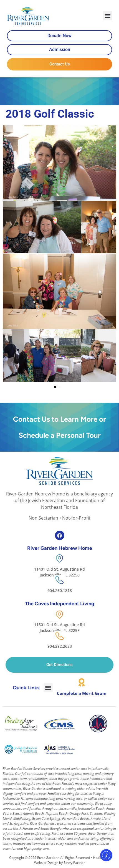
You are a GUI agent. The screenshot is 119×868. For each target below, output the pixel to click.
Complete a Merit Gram (82, 693)
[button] (107, 16)
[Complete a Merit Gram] (82, 682)
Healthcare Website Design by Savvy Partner (72, 860)
